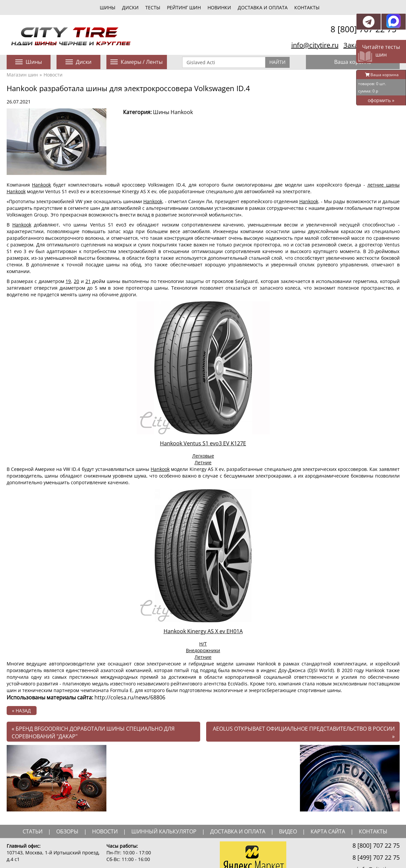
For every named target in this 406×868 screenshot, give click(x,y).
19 (68, 281)
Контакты (307, 7)
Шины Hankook (173, 112)
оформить (381, 100)
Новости (53, 75)
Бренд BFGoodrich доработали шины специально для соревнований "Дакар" (93, 732)
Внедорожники (203, 650)
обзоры (67, 831)
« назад (21, 711)
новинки (219, 7)
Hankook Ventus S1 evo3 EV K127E (203, 443)
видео (288, 831)
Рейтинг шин (184, 7)
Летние (203, 462)
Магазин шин (22, 75)
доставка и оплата (238, 831)
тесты (153, 7)
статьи (33, 831)
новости (105, 831)
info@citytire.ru (315, 45)
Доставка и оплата (263, 7)
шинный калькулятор (164, 831)
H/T (203, 644)
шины (108, 7)
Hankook (41, 185)
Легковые (203, 456)
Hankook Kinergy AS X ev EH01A (203, 631)
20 (76, 281)
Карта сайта (328, 831)
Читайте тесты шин (381, 51)
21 (88, 281)
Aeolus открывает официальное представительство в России (304, 732)
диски (130, 7)
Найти (277, 62)
